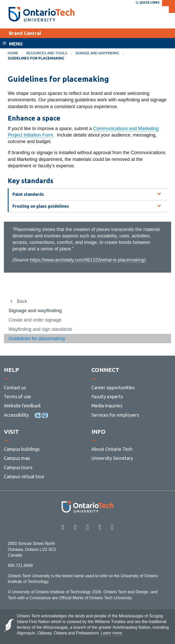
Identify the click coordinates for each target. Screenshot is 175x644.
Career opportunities (113, 387)
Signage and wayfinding (97, 53)
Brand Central (25, 33)
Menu (16, 44)
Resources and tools (47, 53)
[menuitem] (17, 53)
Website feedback (22, 406)
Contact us (15, 387)
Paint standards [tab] (28, 194)
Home (13, 53)
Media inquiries (107, 406)
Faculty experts (107, 396)
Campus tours (18, 467)
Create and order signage (35, 320)
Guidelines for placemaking (37, 339)
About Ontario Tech (112, 449)
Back (22, 301)
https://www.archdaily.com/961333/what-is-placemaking (87, 260)
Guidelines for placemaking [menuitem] (36, 58)
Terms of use (17, 396)
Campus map (17, 458)
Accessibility (16, 415)
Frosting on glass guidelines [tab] (41, 206)
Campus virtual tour (24, 476)
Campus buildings (22, 449)
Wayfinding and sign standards (40, 329)
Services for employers (115, 415)
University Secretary (112, 458)
